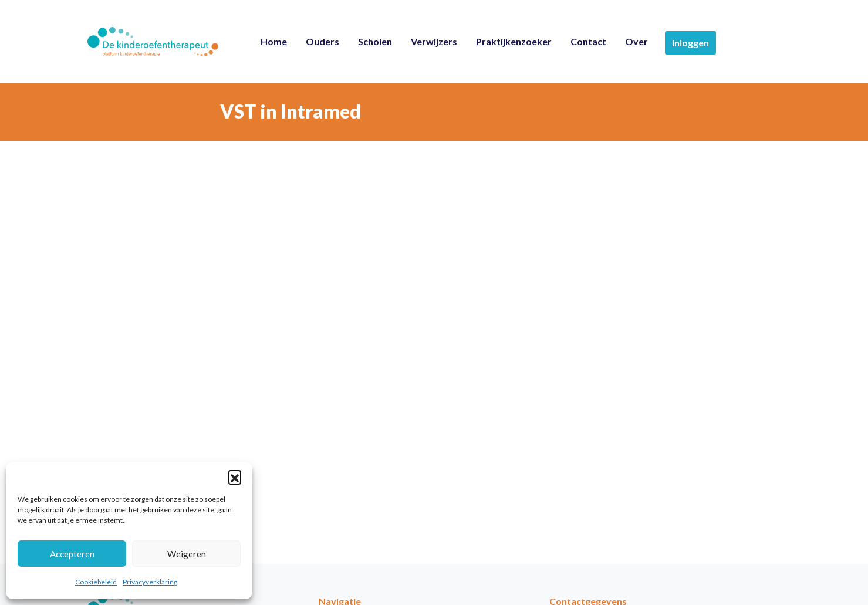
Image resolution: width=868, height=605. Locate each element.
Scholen (375, 41)
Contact (588, 41)
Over (636, 41)
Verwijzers (434, 41)
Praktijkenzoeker (514, 41)
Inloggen (690, 43)
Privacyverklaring (150, 582)
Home (274, 41)
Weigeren (187, 554)
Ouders (322, 41)
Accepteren (72, 554)
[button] (235, 476)
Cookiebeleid (96, 582)
